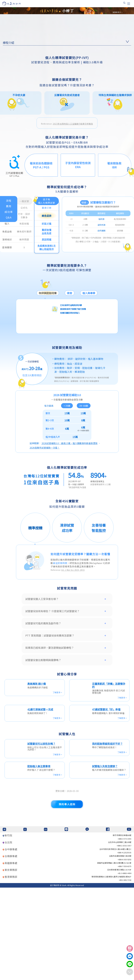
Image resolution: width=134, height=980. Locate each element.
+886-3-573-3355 (125, 931)
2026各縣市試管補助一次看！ (45, 539)
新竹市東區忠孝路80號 (122, 928)
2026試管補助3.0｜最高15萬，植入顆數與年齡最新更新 (70, 535)
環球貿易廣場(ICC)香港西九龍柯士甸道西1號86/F (111, 969)
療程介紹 (8, 43)
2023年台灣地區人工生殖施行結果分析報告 (73, 215)
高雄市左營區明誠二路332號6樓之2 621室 (114, 955)
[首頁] (14, 4)
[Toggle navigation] (129, 4)
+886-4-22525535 (124, 945)
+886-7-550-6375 (125, 959)
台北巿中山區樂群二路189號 (120, 935)
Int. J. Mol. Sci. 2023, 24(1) (73, 661)
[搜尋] (124, 3)
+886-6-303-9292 (125, 952)
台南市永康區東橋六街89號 (120, 948)
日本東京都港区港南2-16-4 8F (119, 962)
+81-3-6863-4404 (125, 966)
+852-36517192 (125, 972)
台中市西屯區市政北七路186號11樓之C (115, 941)
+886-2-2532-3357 (124, 938)
